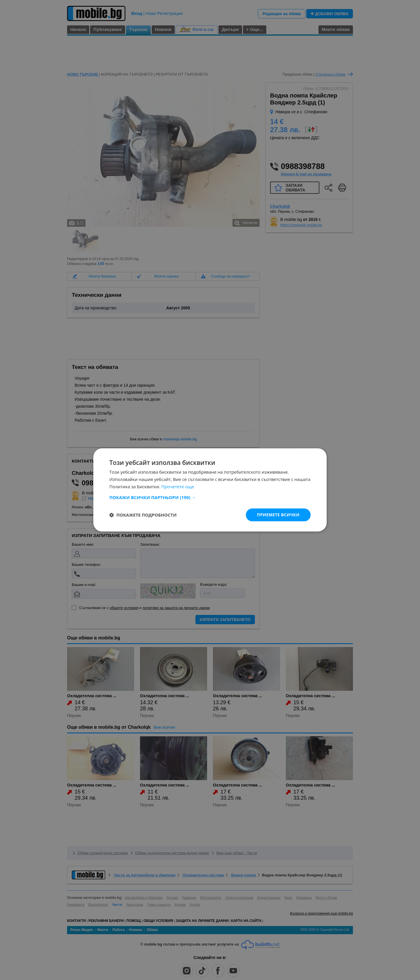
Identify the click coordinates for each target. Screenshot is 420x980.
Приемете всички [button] (278, 515)
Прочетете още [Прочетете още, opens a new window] (178, 486)
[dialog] (210, 490)
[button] (210, 497)
